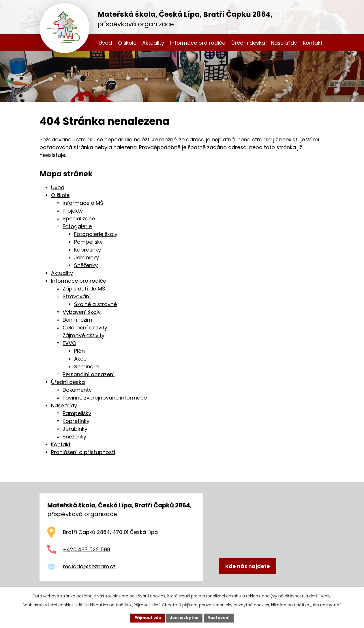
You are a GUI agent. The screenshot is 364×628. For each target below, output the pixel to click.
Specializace (79, 219)
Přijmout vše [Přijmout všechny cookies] (146, 618)
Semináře (86, 367)
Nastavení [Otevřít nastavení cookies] (220, 618)
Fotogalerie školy (96, 234)
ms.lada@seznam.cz (89, 566)
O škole (127, 43)
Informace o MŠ (83, 203)
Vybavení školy (82, 312)
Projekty (73, 211)
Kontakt (313, 43)
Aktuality (153, 43)
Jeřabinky (87, 257)
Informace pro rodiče (198, 43)
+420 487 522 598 (87, 549)
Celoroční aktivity (85, 328)
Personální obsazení (89, 374)
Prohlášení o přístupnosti (83, 452)
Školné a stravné (95, 304)
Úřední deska (248, 43)
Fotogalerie (77, 226)
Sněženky (86, 265)
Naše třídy (284, 43)
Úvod (105, 43)
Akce (80, 359)
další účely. (320, 596)
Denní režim (77, 320)
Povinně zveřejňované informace (105, 398)
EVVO (69, 343)
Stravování (77, 296)
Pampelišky (88, 242)
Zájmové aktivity (84, 335)
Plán (79, 351)
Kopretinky (88, 250)
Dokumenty (77, 390)
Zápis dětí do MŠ (84, 289)
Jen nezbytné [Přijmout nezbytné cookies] (184, 618)
